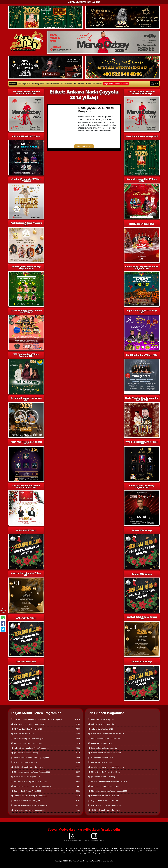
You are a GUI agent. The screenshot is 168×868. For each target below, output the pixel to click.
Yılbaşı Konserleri (52, 84)
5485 (78, 738)
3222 (78, 791)
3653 (78, 772)
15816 (77, 719)
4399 (78, 758)
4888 (78, 748)
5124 (78, 743)
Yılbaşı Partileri (66, 84)
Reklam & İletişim (122, 84)
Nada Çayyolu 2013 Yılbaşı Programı (96, 109)
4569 (78, 753)
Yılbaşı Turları (79, 84)
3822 (78, 767)
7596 (78, 729)
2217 (78, 805)
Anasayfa (13, 84)
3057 (78, 801)
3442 (78, 786)
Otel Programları (38, 84)
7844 (78, 724)
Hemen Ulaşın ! (84, 146)
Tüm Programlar (24, 84)
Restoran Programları (94, 84)
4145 (78, 762)
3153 (78, 796)
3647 (78, 777)
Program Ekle (108, 84)
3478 (78, 781)
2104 (78, 810)
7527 (78, 734)
